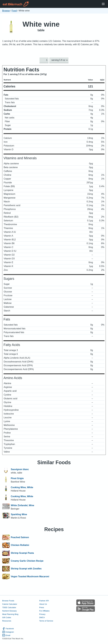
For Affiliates (44, 611)
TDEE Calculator (9, 607)
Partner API (44, 601)
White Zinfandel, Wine (22, 505)
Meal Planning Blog (10, 614)
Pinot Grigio (17, 478)
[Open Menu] (103, 4)
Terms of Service (46, 621)
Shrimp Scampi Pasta (22, 553)
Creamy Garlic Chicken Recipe (27, 561)
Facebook (8, 629)
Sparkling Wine (19, 514)
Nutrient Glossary (9, 611)
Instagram (8, 632)
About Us (43, 604)
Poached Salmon (20, 537)
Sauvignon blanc (20, 469)
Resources (7, 621)
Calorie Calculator (10, 604)
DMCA (42, 617)
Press (42, 607)
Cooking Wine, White (22, 487)
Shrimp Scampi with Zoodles (26, 569)
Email (6, 635)
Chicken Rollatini (20, 545)
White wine (41, 24)
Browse (6, 11)
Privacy (42, 614)
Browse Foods (8, 601)
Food (14, 11)
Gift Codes (7, 617)
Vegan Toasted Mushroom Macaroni (30, 577)
